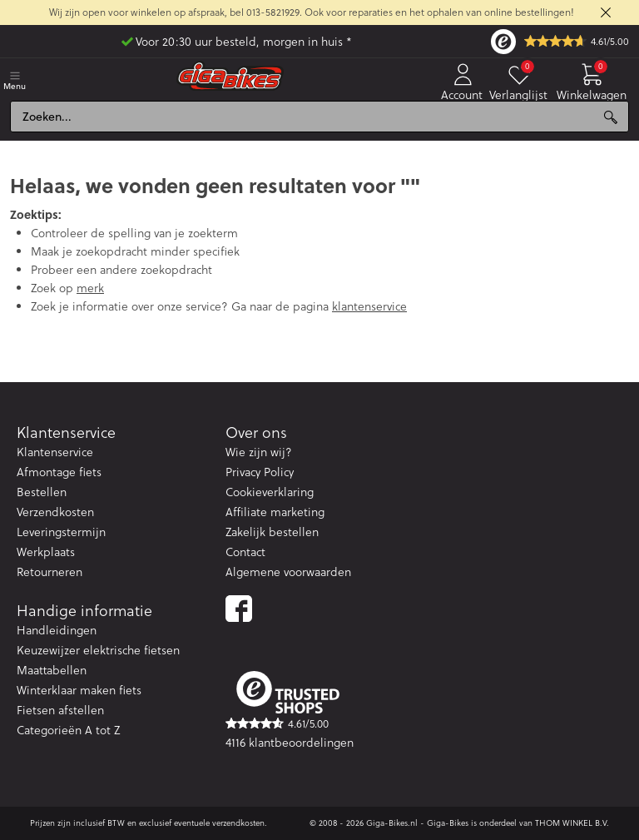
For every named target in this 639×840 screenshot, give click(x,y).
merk (90, 288)
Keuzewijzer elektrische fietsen (98, 650)
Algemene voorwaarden (288, 572)
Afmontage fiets (59, 472)
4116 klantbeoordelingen (290, 743)
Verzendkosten (55, 512)
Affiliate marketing (275, 512)
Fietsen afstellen (60, 710)
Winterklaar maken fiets (79, 690)
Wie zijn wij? (259, 452)
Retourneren (50, 572)
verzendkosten (238, 823)
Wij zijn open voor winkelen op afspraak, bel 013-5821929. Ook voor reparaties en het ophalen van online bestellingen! (312, 12)
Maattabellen (52, 670)
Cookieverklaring (270, 492)
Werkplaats (46, 552)
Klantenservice (55, 452)
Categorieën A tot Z (68, 730)
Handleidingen (57, 630)
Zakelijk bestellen (272, 532)
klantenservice (369, 306)
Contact (245, 552)
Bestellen (42, 492)
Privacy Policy (260, 472)
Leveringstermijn (61, 532)
